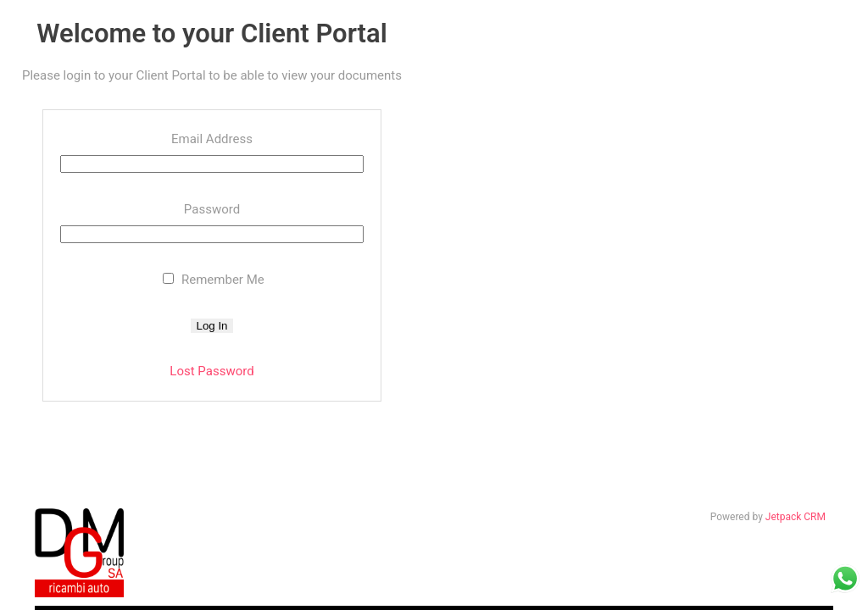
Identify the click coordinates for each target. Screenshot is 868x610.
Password (212, 209)
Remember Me (213, 280)
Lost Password (211, 371)
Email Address (212, 139)
